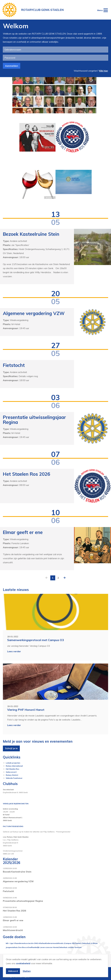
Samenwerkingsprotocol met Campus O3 (36, 640)
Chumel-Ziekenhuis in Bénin (86, 943)
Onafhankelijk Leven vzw (38, 947)
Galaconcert (11, 772)
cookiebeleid (23, 963)
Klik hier (104, 71)
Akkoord (13, 971)
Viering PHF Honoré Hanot (26, 710)
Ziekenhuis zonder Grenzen (70, 947)
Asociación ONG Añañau (34, 943)
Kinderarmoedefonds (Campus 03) (60, 943)
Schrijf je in (11, 748)
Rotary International (14, 766)
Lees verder (14, 651)
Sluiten (27, 971)
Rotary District (12, 775)
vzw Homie (54, 947)
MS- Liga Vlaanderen (15, 943)
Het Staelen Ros (13, 769)
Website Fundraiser (14, 778)
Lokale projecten (13, 763)
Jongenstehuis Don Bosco (17, 947)
